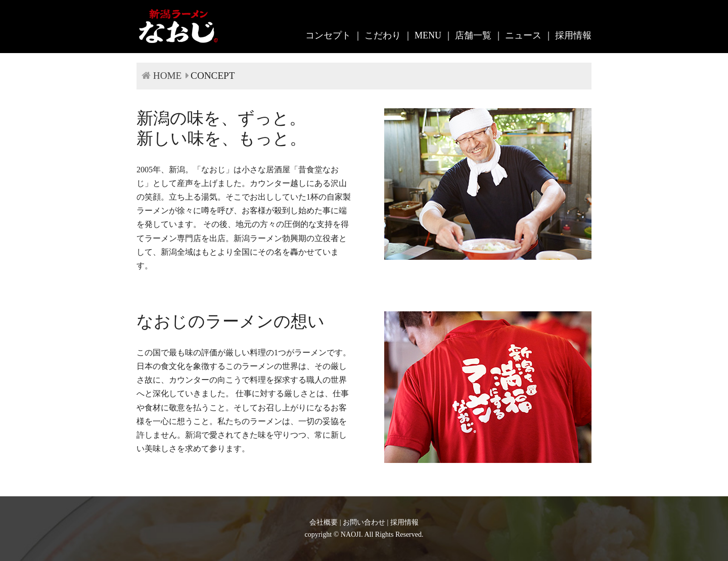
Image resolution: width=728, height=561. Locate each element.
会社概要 (324, 522)
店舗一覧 (473, 35)
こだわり (383, 35)
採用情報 (573, 35)
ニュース (523, 35)
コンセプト (328, 35)
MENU (428, 35)
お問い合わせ (364, 522)
